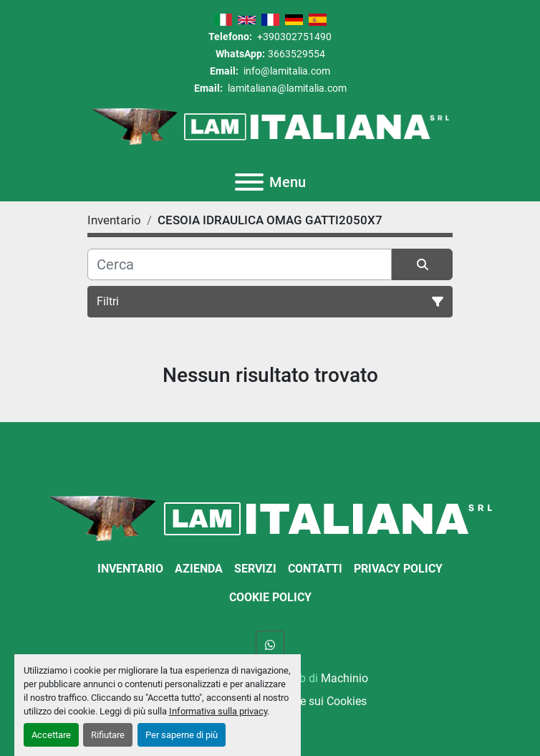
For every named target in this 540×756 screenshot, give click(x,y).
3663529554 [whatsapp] (296, 54)
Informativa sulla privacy (218, 711)
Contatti (315, 569)
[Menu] (249, 182)
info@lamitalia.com (286, 71)
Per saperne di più (182, 735)
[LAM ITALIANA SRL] (270, 518)
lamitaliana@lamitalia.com (286, 88)
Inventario (130, 569)
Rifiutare (108, 735)
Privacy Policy (398, 569)
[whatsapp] (270, 645)
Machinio (344, 678)
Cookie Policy (270, 597)
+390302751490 (293, 37)
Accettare (51, 735)
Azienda (199, 569)
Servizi (255, 569)
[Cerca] (240, 264)
